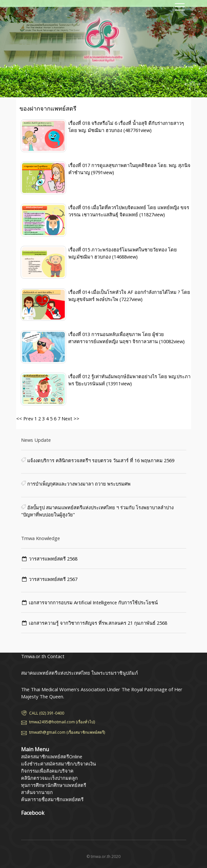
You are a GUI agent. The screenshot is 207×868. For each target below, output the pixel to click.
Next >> (70, 418)
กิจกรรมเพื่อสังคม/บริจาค (47, 771)
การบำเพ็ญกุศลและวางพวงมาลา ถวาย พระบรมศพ (78, 484)
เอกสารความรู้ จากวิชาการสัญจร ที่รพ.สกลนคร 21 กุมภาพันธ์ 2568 (98, 623)
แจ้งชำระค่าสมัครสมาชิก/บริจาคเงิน (58, 764)
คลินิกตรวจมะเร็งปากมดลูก (49, 778)
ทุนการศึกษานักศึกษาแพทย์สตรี (54, 785)
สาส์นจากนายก (37, 792)
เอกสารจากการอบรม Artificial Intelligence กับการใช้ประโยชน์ (93, 602)
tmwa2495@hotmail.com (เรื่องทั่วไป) (62, 722)
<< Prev (25, 418)
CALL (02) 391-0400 (47, 713)
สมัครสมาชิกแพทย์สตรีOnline (52, 756)
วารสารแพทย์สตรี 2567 (53, 579)
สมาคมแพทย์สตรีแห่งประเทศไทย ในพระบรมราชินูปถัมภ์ (50, 11)
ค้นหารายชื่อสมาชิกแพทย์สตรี (52, 799)
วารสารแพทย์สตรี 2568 (53, 559)
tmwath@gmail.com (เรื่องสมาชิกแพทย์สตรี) (67, 732)
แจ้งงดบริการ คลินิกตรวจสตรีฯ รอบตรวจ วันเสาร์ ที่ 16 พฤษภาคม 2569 (100, 460)
